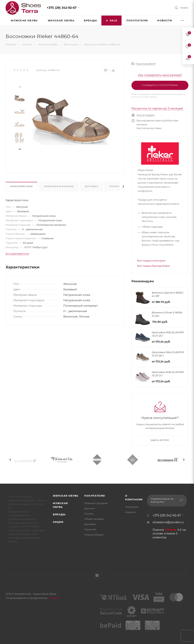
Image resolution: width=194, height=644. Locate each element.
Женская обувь (66, 496)
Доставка (91, 186)
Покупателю (95, 496)
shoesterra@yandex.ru (168, 522)
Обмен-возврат (94, 519)
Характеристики (21, 186)
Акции (58, 522)
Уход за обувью (94, 535)
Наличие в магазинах (59, 186)
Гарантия (90, 529)
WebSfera (54, 598)
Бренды (59, 514)
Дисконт (90, 508)
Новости (130, 512)
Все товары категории (151, 261)
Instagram (97, 575)
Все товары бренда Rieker (154, 266)
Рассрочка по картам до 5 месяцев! (157, 108)
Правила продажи (96, 503)
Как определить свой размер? (160, 75)
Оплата (114, 186)
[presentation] (20, 87)
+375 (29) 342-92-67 (62, 8)
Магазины (132, 507)
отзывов (169, 533)
